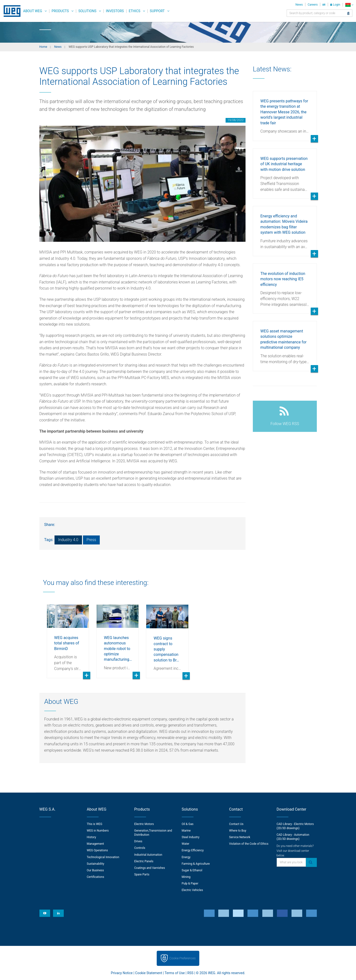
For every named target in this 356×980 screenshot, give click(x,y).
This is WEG (95, 824)
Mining (186, 877)
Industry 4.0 (68, 540)
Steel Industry (191, 837)
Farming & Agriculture (196, 864)
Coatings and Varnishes (150, 868)
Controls (140, 848)
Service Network (240, 837)
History (91, 837)
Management (96, 844)
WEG (10, 11)
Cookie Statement (149, 973)
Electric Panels (144, 861)
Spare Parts (142, 874)
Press (91, 540)
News (299, 5)
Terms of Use (175, 973)
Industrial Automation (148, 855)
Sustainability (96, 864)
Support (157, 11)
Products (60, 11)
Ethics (135, 11)
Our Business (96, 870)
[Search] (348, 14)
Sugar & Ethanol (192, 870)
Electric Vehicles (192, 890)
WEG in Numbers (98, 831)
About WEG (33, 11)
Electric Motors (144, 824)
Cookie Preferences (183, 958)
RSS (190, 973)
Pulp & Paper (190, 883)
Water (186, 844)
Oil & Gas (188, 824)
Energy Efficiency (193, 850)
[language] (349, 5)
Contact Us (236, 824)
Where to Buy (238, 831)
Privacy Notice (122, 973)
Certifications (96, 877)
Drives (138, 841)
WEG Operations (97, 850)
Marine (186, 831)
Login (335, 5)
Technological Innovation (103, 857)
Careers (313, 5)
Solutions (87, 11)
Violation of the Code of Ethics (249, 844)
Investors (115, 11)
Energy (186, 857)
